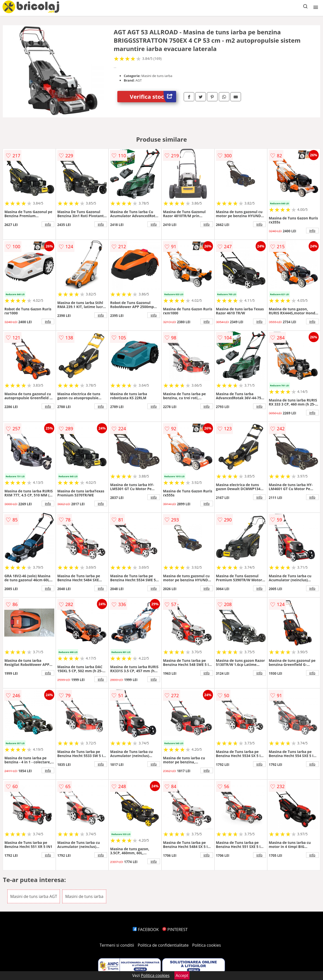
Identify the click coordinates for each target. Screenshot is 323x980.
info (48, 224)
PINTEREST (175, 929)
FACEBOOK (146, 929)
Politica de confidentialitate (163, 945)
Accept (182, 975)
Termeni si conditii (117, 945)
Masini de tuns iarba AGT (34, 896)
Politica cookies (207, 945)
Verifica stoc (153, 97)
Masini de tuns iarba (84, 896)
